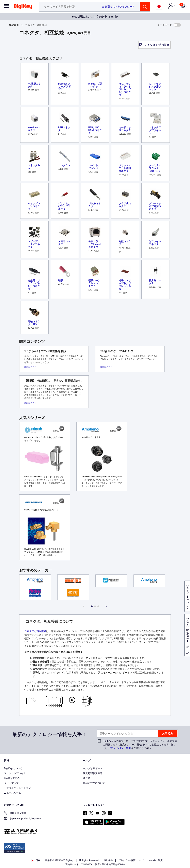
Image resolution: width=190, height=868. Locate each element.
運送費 (87, 778)
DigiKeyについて (13, 768)
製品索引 (14, 25)
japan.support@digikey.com (22, 819)
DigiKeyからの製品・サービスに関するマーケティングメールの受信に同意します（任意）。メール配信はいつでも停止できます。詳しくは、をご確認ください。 (140, 745)
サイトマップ (11, 783)
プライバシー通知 (121, 748)
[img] (23, 7)
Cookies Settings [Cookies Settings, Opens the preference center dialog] (173, 856)
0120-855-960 (15, 813)
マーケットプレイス (15, 773)
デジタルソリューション (17, 788)
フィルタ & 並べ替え (157, 45)
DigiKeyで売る (12, 778)
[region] (95, 857)
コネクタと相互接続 (35, 631)
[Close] (186, 857)
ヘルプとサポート (93, 768)
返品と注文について (94, 783)
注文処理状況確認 (93, 773)
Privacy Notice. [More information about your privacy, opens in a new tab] (33, 864)
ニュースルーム (13, 793)
